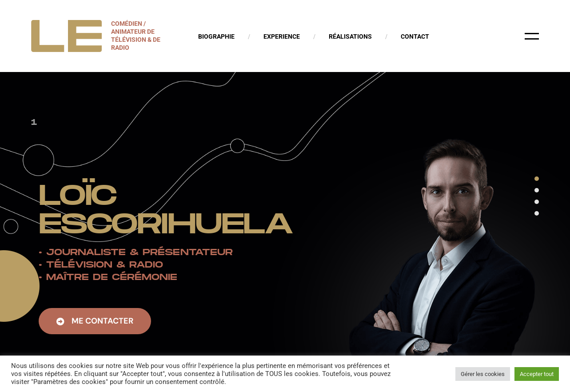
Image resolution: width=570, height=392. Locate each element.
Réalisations (350, 36)
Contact (415, 36)
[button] (95, 322)
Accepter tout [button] (537, 374)
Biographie (216, 36)
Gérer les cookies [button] (483, 374)
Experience (282, 36)
